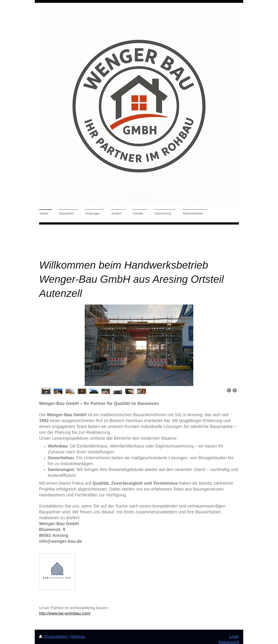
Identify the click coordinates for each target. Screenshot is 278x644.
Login (234, 637)
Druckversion (54, 637)
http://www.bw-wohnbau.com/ (65, 613)
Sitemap (78, 637)
